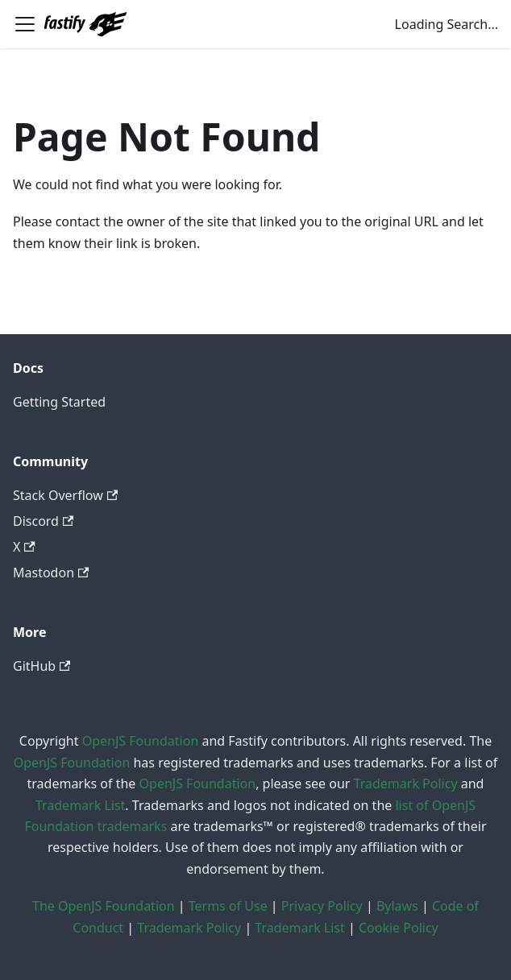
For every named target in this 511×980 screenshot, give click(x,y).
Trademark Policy (406, 784)
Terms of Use (228, 906)
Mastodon (51, 573)
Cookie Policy (399, 928)
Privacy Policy (322, 906)
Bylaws (397, 906)
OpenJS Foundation (141, 741)
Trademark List (80, 805)
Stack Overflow (65, 495)
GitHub (42, 666)
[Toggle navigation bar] (25, 24)
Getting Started (59, 402)
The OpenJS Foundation (104, 906)
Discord (43, 521)
